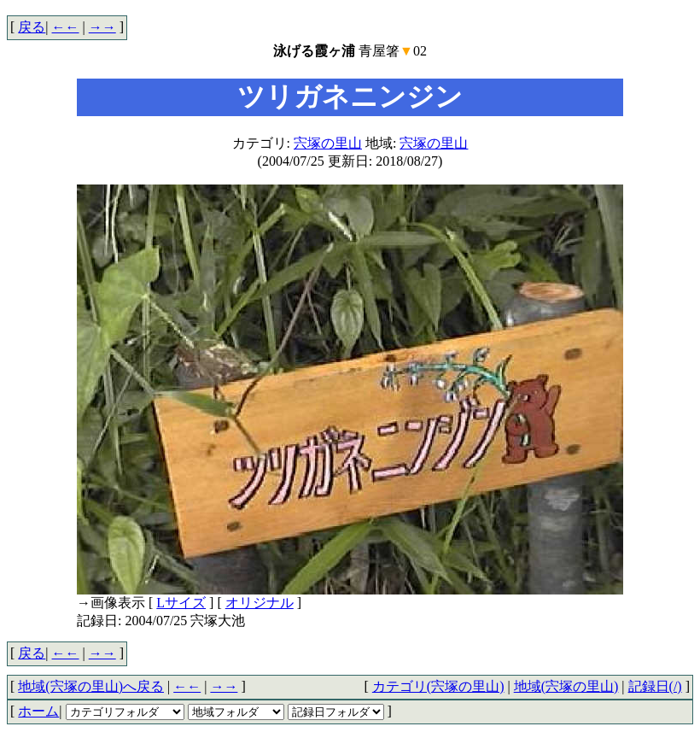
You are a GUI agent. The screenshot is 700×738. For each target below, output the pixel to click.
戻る (32, 27)
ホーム (38, 711)
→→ (102, 27)
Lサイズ (181, 603)
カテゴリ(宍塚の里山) (438, 686)
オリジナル (260, 603)
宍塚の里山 (328, 143)
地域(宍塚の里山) (566, 686)
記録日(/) (655, 686)
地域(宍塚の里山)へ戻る (91, 686)
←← (66, 27)
